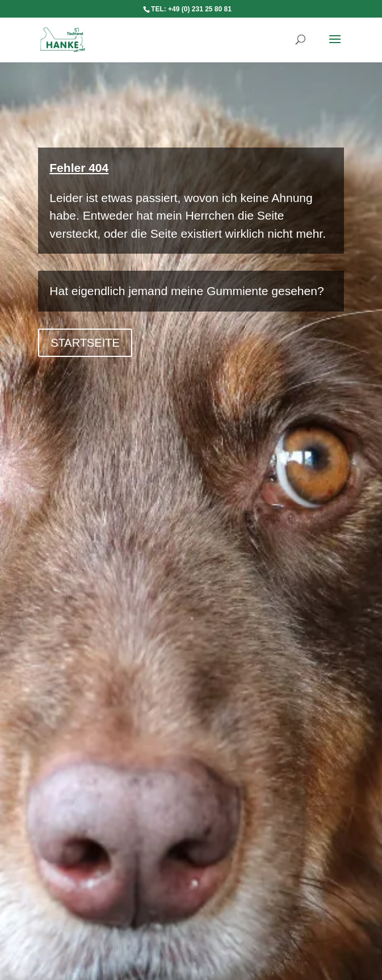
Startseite (85, 343)
